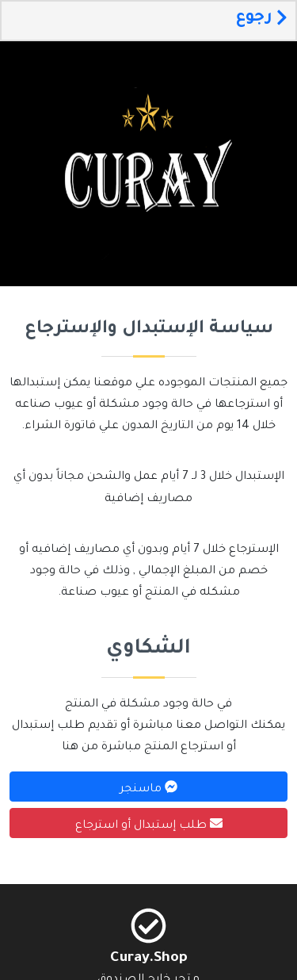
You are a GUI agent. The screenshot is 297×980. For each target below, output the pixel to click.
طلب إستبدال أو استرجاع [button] (149, 825)
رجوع (261, 18)
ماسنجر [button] (148, 788)
